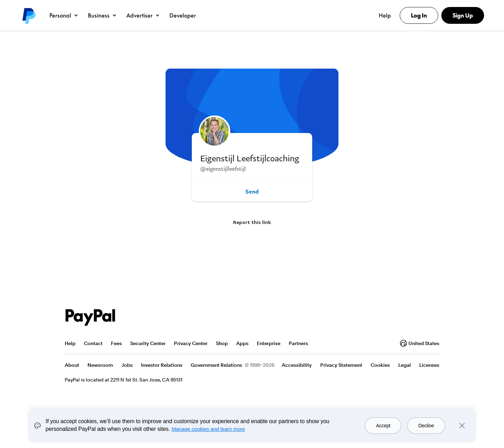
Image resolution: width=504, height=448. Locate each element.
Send (252, 191)
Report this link (252, 222)
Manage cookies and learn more (208, 429)
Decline (426, 426)
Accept (383, 426)
